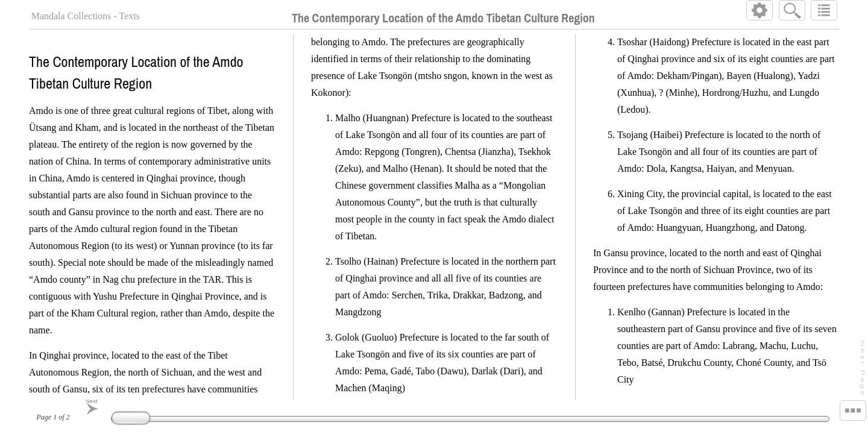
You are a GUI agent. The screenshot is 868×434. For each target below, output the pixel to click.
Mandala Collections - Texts (86, 16)
